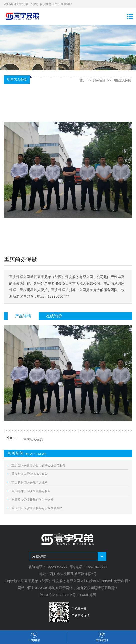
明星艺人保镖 (122, 80)
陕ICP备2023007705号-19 (60, 595)
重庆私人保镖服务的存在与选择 (32, 500)
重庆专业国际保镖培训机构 (29, 482)
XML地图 (89, 595)
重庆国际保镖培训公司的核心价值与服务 (38, 465)
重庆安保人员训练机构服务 (29, 474)
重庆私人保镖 (33, 440)
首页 (83, 80)
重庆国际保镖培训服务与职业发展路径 (37, 508)
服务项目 (99, 80)
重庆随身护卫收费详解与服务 (31, 491)
